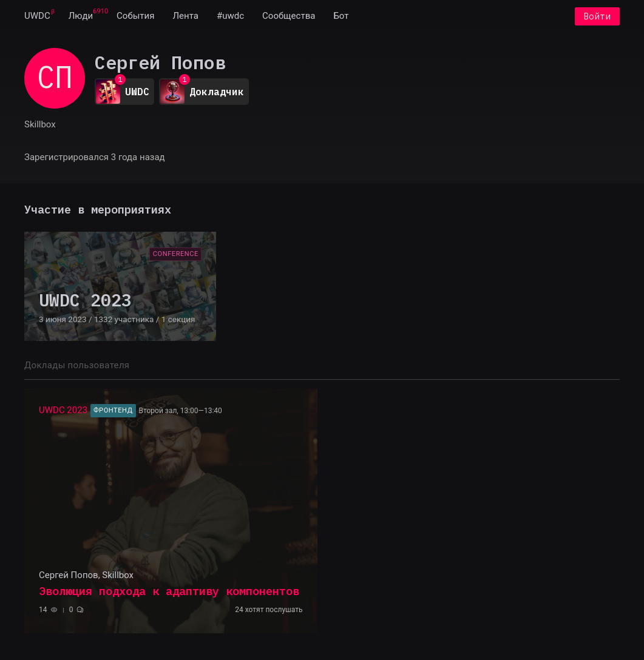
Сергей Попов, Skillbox (86, 576)
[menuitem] (37, 17)
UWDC (37, 17)
